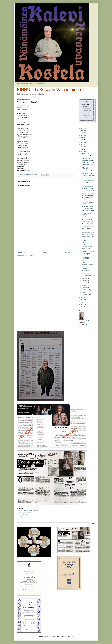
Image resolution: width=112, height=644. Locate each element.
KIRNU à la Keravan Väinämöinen (49, 90)
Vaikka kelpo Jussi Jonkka (87, 262)
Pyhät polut (22, 517)
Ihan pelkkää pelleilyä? (88, 226)
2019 (82, 145)
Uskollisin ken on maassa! (86, 229)
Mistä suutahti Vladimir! (88, 162)
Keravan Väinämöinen (87, 321)
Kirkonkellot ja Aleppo (87, 219)
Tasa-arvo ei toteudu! (87, 173)
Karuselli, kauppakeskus (88, 175)
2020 (82, 142)
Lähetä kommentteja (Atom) (28, 255)
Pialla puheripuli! (86, 271)
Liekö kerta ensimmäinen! (86, 243)
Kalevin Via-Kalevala (24, 515)
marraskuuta (86, 156)
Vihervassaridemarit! (87, 186)
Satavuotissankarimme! (88, 211)
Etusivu (45, 252)
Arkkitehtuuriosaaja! (87, 217)
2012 (82, 304)
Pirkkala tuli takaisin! (87, 198)
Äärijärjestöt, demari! (87, 206)
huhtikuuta (85, 288)
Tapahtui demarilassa (87, 200)
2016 (82, 151)
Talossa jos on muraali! (88, 247)
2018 (82, 147)
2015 (82, 297)
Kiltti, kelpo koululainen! (88, 208)
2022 (82, 138)
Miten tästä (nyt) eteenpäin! (86, 258)
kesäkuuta (85, 283)
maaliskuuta (85, 290)
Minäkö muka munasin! (88, 237)
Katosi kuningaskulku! (87, 165)
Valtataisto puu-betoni (87, 265)
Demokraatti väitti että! (88, 160)
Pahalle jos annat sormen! (86, 214)
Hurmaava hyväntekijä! (88, 193)
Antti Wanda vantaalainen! (86, 168)
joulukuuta (85, 154)
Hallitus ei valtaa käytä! (88, 232)
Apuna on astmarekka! (88, 191)
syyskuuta (85, 278)
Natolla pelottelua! (87, 249)
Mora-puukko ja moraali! (88, 180)
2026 (82, 128)
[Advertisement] (45, 237)
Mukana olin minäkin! (87, 188)
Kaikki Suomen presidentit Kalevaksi (28, 511)
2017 (82, 149)
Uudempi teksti (21, 252)
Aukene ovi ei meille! (87, 234)
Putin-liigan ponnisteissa (88, 275)
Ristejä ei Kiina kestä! (87, 224)
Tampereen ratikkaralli (88, 178)
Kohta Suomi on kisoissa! (86, 254)
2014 (82, 300)
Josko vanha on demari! (88, 251)
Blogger (71, 636)
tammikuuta (85, 295)
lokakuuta (85, 158)
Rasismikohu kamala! (87, 221)
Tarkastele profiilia (84, 325)
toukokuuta (85, 285)
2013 (82, 302)
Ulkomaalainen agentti (88, 195)
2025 (82, 131)
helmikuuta (85, 292)
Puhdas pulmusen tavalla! (87, 240)
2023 (82, 135)
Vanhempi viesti (69, 252)
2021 (82, 140)
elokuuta (85, 281)
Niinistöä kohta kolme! (88, 273)
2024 (82, 133)
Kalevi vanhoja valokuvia (25, 513)
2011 (82, 307)
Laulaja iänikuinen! (87, 171)
